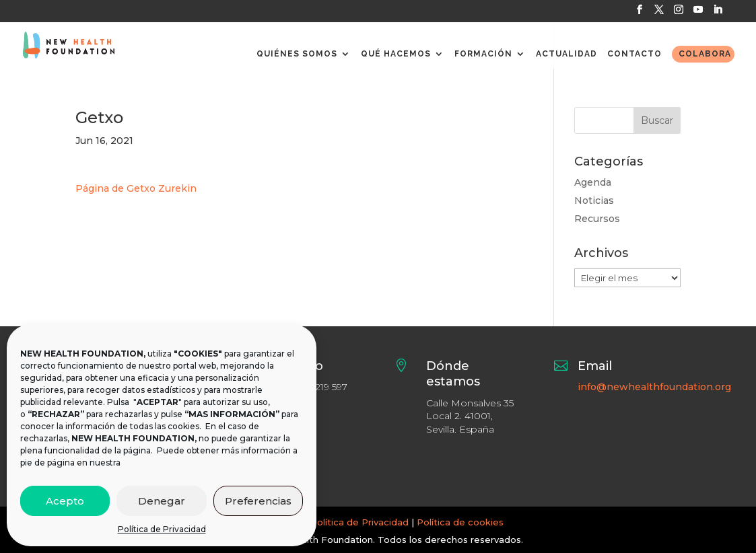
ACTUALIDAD (566, 54)
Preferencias (258, 501)
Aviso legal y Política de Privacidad (330, 522)
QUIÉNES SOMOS (297, 54)
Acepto (65, 501)
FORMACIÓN (483, 54)
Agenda (593, 182)
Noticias (594, 200)
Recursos (597, 219)
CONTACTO (634, 54)
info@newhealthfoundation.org (654, 387)
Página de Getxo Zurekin (136, 188)
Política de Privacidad (162, 529)
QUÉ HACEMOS (396, 54)
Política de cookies (460, 522)
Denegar (162, 501)
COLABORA (705, 54)
